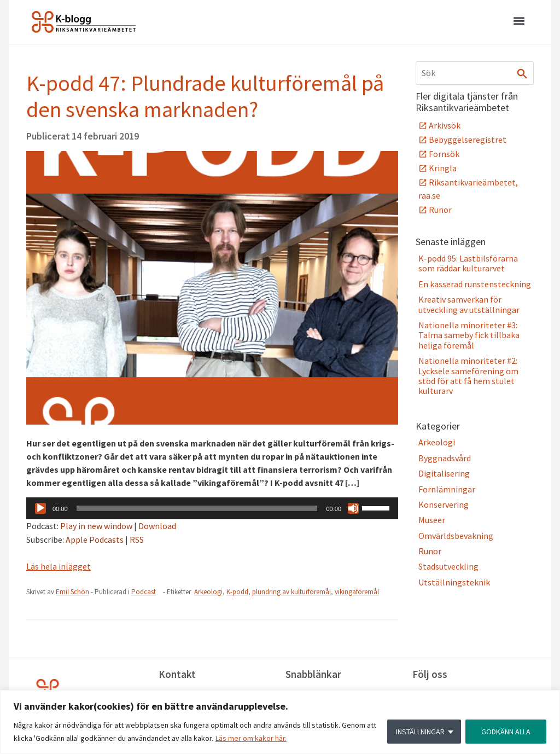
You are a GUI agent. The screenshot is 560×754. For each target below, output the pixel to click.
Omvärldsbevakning (456, 536)
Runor (440, 210)
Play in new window (96, 526)
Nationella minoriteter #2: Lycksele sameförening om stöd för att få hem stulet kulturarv (468, 376)
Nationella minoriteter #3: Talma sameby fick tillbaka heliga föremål (469, 335)
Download (157, 526)
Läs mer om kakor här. (251, 738)
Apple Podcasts (95, 540)
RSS (137, 540)
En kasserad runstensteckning (475, 284)
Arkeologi (208, 592)
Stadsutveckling (448, 566)
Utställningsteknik (454, 582)
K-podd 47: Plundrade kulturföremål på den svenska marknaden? (205, 96)
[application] (212, 508)
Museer (432, 520)
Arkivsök (445, 125)
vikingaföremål (357, 592)
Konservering (444, 504)
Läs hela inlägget (59, 566)
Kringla (443, 168)
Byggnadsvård (445, 458)
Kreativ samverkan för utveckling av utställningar (469, 304)
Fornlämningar (447, 489)
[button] (519, 22)
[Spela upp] (40, 508)
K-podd (237, 592)
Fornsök (444, 154)
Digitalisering (444, 473)
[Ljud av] (353, 508)
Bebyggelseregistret (468, 140)
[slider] (197, 508)
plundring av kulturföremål (291, 592)
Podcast (144, 592)
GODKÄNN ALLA (506, 732)
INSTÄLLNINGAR (420, 732)
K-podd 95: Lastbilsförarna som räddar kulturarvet (468, 263)
